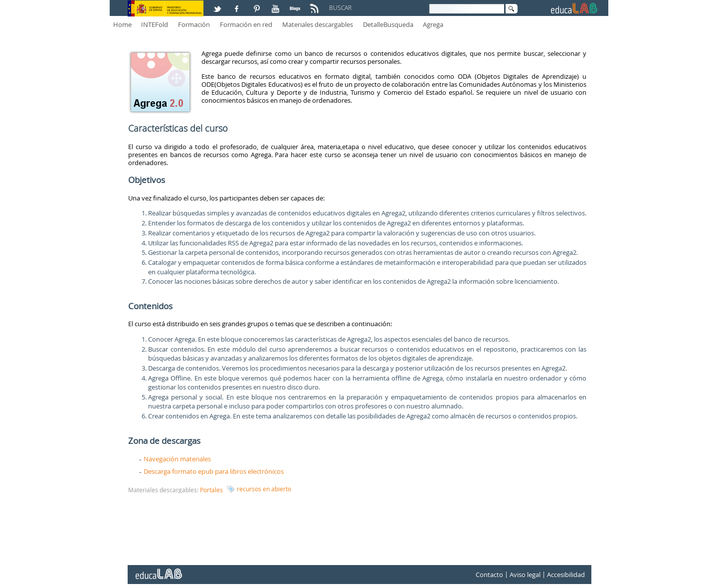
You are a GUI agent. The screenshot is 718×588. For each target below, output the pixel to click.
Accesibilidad (566, 575)
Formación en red (246, 24)
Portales (211, 490)
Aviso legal (525, 575)
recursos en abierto (264, 489)
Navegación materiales (177, 459)
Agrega (433, 24)
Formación (194, 24)
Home (122, 24)
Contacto (489, 575)
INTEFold (155, 24)
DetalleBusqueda (388, 24)
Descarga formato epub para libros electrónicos (214, 471)
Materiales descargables (318, 24)
